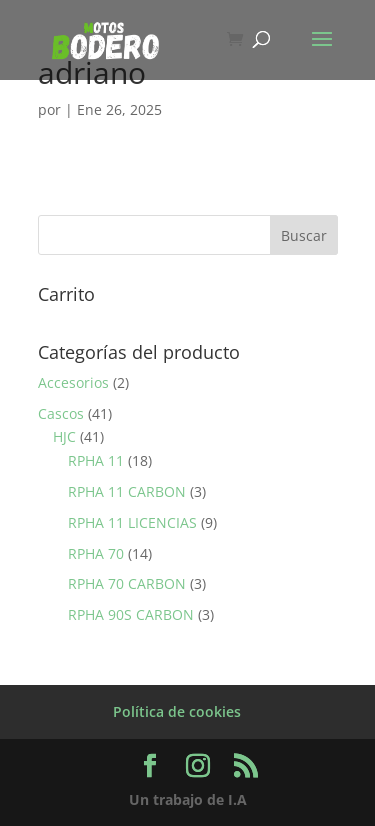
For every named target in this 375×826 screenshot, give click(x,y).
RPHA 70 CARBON (127, 583)
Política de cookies (177, 711)
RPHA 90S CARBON (131, 614)
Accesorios (73, 382)
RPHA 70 (96, 553)
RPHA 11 (96, 460)
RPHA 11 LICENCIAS (132, 522)
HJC (64, 436)
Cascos (61, 413)
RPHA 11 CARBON (127, 491)
